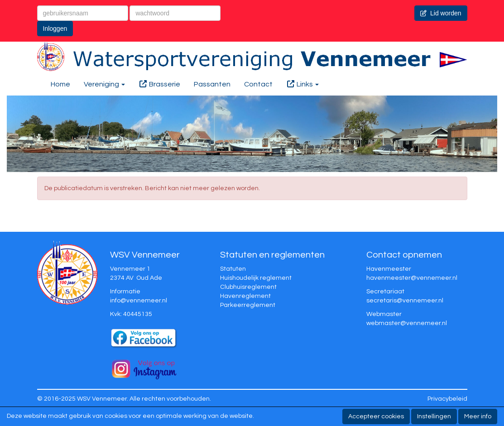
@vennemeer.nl (139, 301)
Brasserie (159, 84)
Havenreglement (245, 296)
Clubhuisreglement (248, 287)
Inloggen (55, 29)
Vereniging (104, 84)
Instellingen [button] (434, 416)
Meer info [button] (478, 416)
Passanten (212, 84)
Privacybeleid (447, 399)
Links (302, 84)
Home (60, 84)
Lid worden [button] (441, 13)
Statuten (233, 269)
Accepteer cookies (376, 416)
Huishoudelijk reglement (256, 278)
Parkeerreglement (248, 305)
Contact (258, 84)
